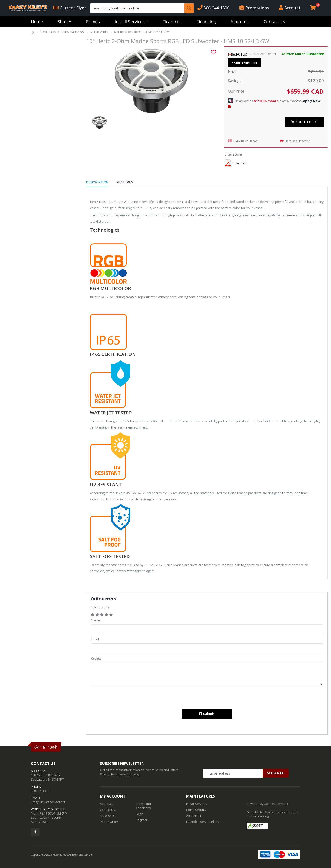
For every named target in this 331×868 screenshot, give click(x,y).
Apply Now (312, 101)
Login (140, 814)
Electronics (48, 32)
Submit (207, 714)
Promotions (254, 8)
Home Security (196, 810)
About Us (106, 804)
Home (37, 22)
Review (96, 658)
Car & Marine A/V (73, 32)
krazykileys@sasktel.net (48, 802)
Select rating (100, 607)
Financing (206, 22)
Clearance (172, 22)
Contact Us (107, 810)
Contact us (274, 22)
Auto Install (194, 816)
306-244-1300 (213, 8)
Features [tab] (125, 182)
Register (142, 820)
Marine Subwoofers (127, 32)
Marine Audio (99, 32)
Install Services (130, 22)
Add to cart (305, 122)
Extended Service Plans (203, 822)
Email (95, 639)
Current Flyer (70, 8)
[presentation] (126, 698)
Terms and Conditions (143, 806)
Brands (93, 22)
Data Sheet (240, 163)
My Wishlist (108, 816)
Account (290, 8)
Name (95, 620)
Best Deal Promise (298, 141)
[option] (152, 81)
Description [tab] (97, 182)
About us (240, 22)
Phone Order (109, 822)
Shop (63, 22)
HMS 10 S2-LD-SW (245, 141)
